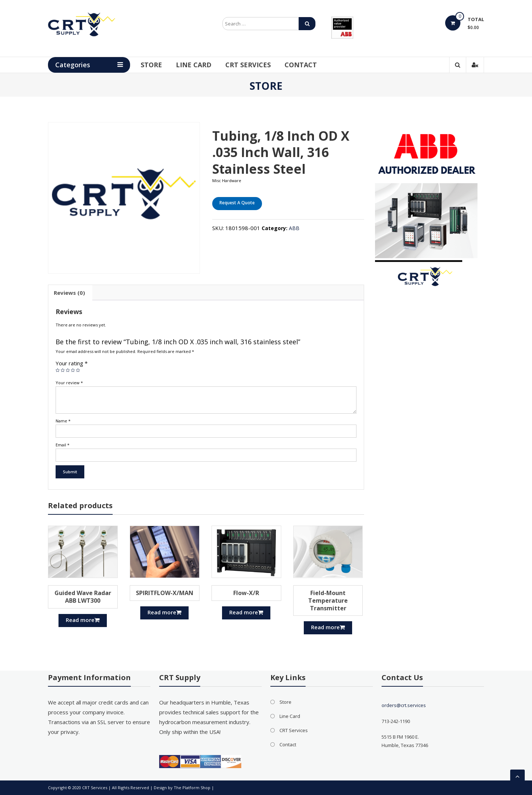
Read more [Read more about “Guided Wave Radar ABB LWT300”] (83, 620)
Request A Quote (237, 203)
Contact (303, 65)
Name (63, 421)
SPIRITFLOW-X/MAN (165, 593)
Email (63, 445)
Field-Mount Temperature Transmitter (328, 601)
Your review (69, 383)
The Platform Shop (192, 788)
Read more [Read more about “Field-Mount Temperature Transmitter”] (328, 627)
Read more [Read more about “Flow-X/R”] (246, 612)
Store (153, 65)
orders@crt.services (404, 705)
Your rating (72, 363)
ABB (294, 228)
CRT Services (250, 65)
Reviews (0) (69, 293)
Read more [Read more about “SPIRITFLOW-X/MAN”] (164, 612)
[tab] (69, 293)
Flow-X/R (246, 593)
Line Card (196, 65)
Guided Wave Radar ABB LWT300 (83, 597)
